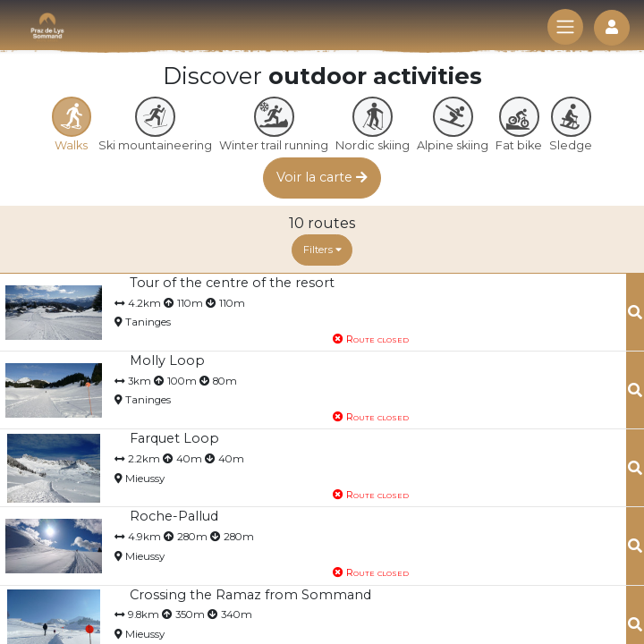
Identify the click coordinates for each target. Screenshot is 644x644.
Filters (322, 250)
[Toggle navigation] (565, 27)
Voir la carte (322, 177)
